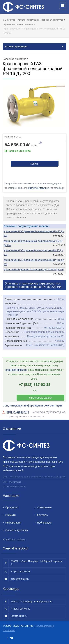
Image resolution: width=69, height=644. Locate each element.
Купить (34, 164)
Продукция (12, 507)
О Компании (44, 507)
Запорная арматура (15, 59)
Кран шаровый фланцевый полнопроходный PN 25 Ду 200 (34, 270)
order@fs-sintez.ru (37, 188)
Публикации (44, 523)
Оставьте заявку (40, 398)
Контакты (43, 515)
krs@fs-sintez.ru (19, 616)
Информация (13, 523)
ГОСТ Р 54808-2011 (17, 412)
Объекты (11, 515)
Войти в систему (16, 540)
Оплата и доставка (17, 530)
